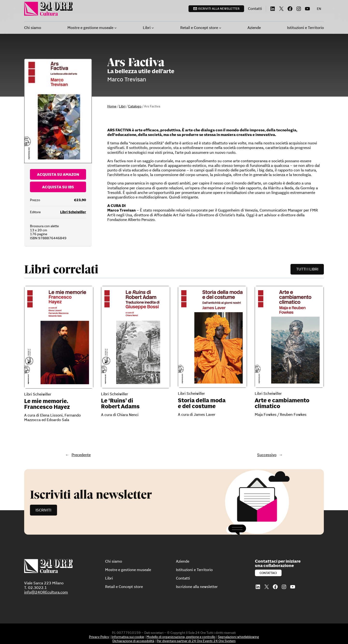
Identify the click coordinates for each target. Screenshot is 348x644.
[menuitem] (319, 9)
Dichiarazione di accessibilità (133, 641)
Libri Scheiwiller (73, 212)
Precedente (81, 455)
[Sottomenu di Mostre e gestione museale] (116, 28)
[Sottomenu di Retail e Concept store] (220, 28)
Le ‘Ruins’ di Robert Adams (120, 403)
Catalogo (135, 106)
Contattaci (268, 573)
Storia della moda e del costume (202, 403)
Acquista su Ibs (58, 187)
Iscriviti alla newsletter (219, 9)
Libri (122, 106)
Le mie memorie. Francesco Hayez (47, 404)
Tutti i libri (307, 269)
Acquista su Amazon (58, 174)
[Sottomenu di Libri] (153, 28)
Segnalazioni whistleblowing (238, 637)
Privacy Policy (99, 637)
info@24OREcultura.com (46, 592)
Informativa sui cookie (128, 637)
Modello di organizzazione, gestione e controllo (181, 637)
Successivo (267, 455)
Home (112, 106)
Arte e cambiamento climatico (282, 403)
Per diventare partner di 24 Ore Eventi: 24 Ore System (196, 641)
